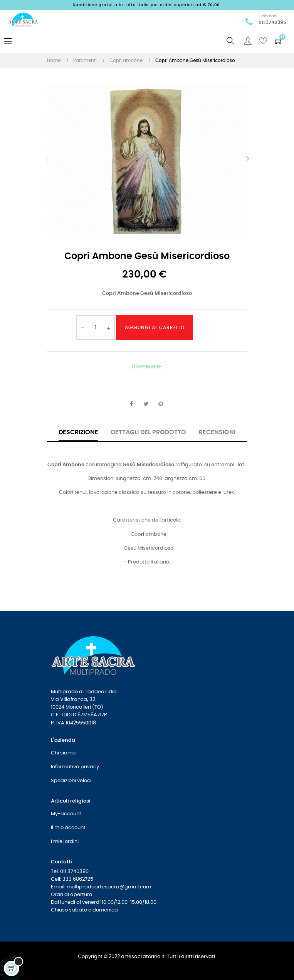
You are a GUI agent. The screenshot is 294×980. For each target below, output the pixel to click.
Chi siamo (63, 753)
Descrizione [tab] (78, 432)
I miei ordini (65, 842)
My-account (66, 814)
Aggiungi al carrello (155, 328)
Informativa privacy (75, 767)
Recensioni (217, 432)
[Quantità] (96, 328)
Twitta (146, 404)
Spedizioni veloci (71, 781)
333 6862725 (78, 879)
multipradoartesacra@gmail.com (109, 887)
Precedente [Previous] (47, 159)
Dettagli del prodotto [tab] (149, 432)
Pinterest (161, 404)
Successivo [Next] (247, 159)
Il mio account (68, 828)
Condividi (131, 404)
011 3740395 (272, 22)
